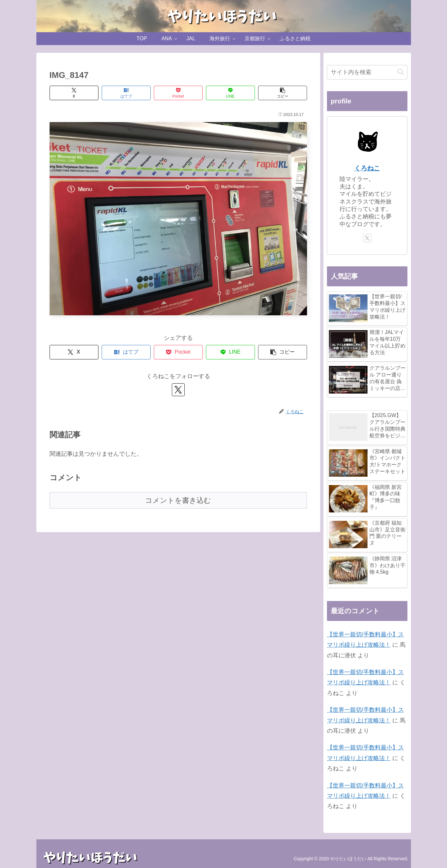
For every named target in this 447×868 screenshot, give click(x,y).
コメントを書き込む (178, 500)
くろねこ (367, 168)
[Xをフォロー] (178, 390)
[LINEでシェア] (230, 93)
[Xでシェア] (74, 93)
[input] (367, 72)
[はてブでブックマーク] (126, 93)
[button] (283, 93)
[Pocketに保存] (178, 93)
